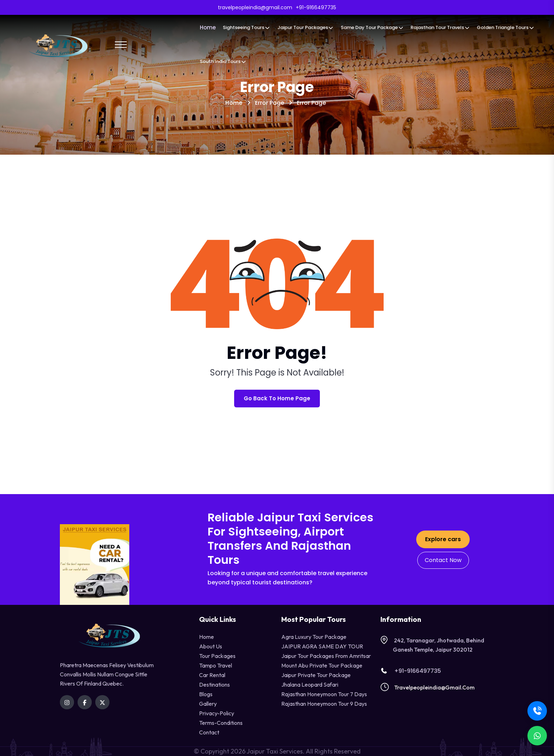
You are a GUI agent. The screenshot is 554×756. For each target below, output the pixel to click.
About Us (211, 646)
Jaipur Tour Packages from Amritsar (326, 656)
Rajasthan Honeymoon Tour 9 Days (324, 704)
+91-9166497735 (411, 671)
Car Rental (212, 675)
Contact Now (443, 560)
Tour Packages (217, 656)
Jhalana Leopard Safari (310, 685)
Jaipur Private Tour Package (316, 675)
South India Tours (223, 61)
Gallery (208, 704)
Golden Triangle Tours (505, 27)
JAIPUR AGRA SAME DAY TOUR (322, 646)
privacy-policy (217, 713)
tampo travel (216, 665)
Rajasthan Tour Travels (440, 27)
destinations (214, 685)
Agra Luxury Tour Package (314, 637)
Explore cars (443, 539)
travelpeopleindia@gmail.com (434, 687)
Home (208, 27)
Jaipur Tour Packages (306, 27)
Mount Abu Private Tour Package (322, 665)
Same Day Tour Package (372, 27)
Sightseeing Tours (246, 27)
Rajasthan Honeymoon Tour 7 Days (324, 694)
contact (209, 732)
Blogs (206, 694)
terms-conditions (221, 723)
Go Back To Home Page (277, 398)
